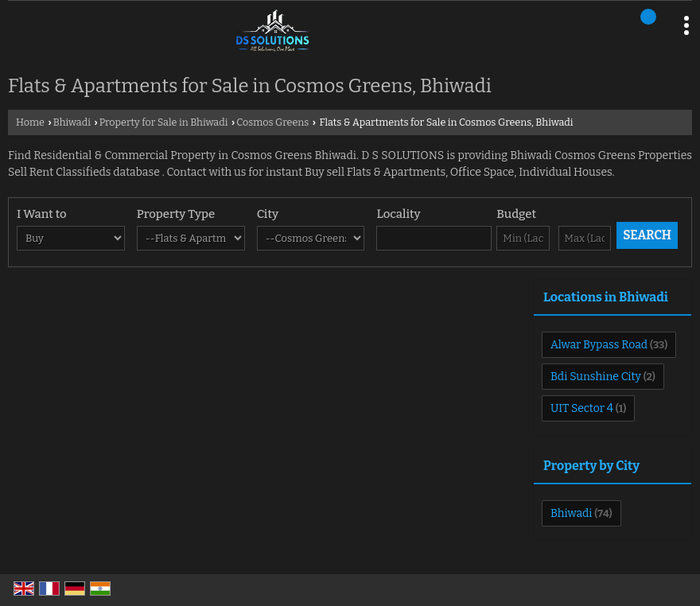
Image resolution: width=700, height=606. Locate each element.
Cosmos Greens (272, 122)
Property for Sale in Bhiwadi (164, 122)
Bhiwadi (72, 122)
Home (30, 122)
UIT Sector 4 (582, 408)
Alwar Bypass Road (599, 345)
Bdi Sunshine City (596, 377)
